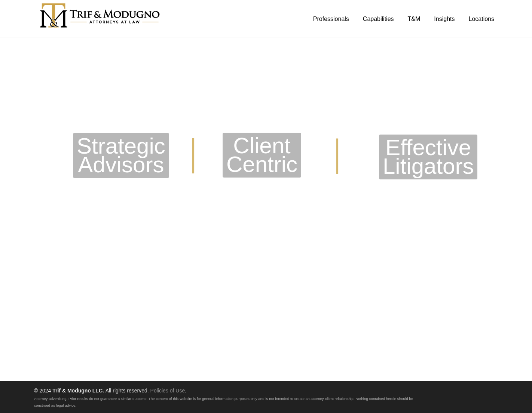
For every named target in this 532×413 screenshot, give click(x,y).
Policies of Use (168, 391)
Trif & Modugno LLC (100, 16)
